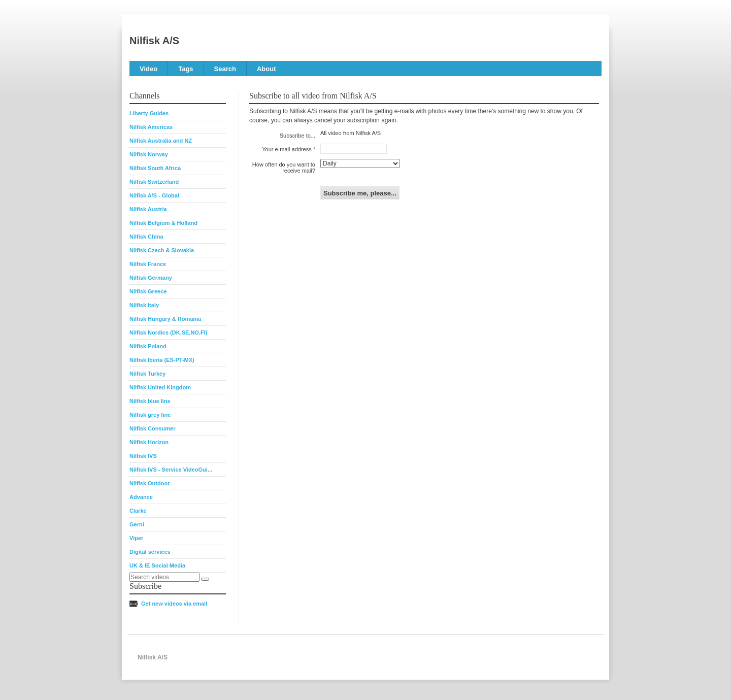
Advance (141, 497)
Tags (186, 69)
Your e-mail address (287, 149)
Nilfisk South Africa (155, 168)
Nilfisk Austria (148, 209)
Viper (136, 538)
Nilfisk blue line (150, 401)
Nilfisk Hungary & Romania (165, 319)
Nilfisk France (148, 264)
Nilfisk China (146, 237)
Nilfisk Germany (151, 278)
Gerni (137, 524)
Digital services (150, 552)
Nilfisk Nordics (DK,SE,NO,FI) (168, 332)
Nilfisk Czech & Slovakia (162, 250)
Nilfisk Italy (144, 305)
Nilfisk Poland (148, 346)
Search (225, 69)
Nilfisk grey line (150, 415)
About (267, 69)
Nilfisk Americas (151, 127)
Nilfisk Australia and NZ (161, 141)
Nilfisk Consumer (152, 428)
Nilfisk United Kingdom (160, 387)
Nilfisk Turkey (147, 374)
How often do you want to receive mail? (284, 168)
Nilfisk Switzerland (154, 182)
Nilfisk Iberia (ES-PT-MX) (162, 360)
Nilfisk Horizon (149, 442)
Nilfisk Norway (149, 154)
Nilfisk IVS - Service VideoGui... (171, 470)
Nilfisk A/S (154, 41)
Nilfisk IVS (143, 456)
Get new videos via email (174, 604)
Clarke (138, 511)
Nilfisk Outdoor (149, 483)
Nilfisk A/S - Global (154, 195)
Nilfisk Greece (148, 291)
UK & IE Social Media (157, 565)
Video (148, 69)
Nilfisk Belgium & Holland (163, 223)
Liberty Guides (149, 113)
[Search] (205, 579)
